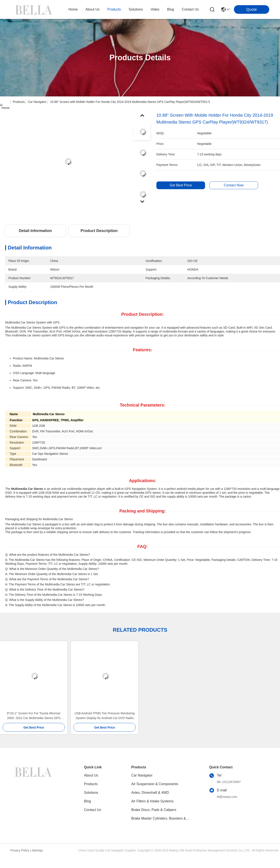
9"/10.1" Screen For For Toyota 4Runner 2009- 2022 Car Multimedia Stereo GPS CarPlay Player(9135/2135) (34, 716)
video (155, 9)
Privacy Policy (20, 850)
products (114, 9)
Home (73, 9)
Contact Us (93, 810)
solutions (136, 9)
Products (19, 102)
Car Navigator (37, 102)
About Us (91, 775)
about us (92, 9)
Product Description (99, 231)
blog (171, 9)
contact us (190, 9)
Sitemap (37, 850)
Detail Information (35, 231)
